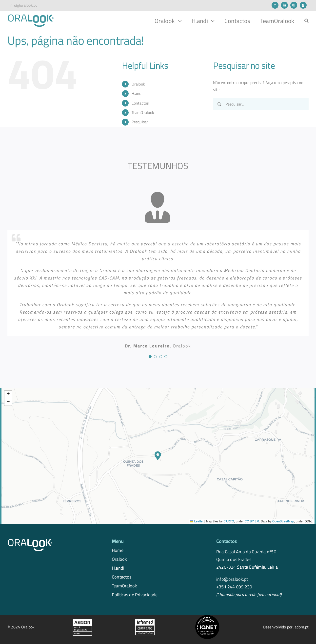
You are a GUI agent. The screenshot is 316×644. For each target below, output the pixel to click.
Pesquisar (140, 122)
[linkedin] (284, 5)
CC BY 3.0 (252, 521)
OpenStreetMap (283, 521)
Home (118, 550)
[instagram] (294, 5)
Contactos (140, 103)
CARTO (229, 521)
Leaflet (197, 521)
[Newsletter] (303, 5)
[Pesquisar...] (261, 104)
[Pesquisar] (219, 104)
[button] (306, 21)
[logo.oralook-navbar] (31, 16)
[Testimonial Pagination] (150, 357)
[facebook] (275, 5)
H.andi (137, 93)
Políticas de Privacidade (135, 595)
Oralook (138, 84)
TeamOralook (143, 112)
